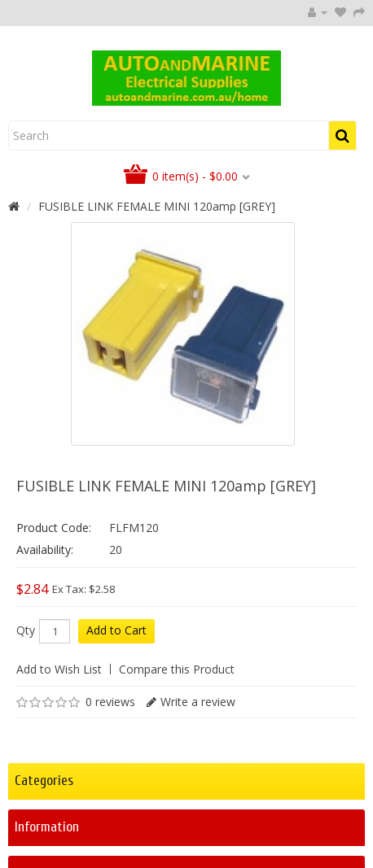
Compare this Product (177, 669)
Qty (26, 630)
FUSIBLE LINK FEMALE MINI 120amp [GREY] (157, 206)
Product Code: (54, 528)
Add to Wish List (59, 669)
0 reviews (110, 702)
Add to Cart (116, 630)
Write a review (198, 702)
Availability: (45, 550)
